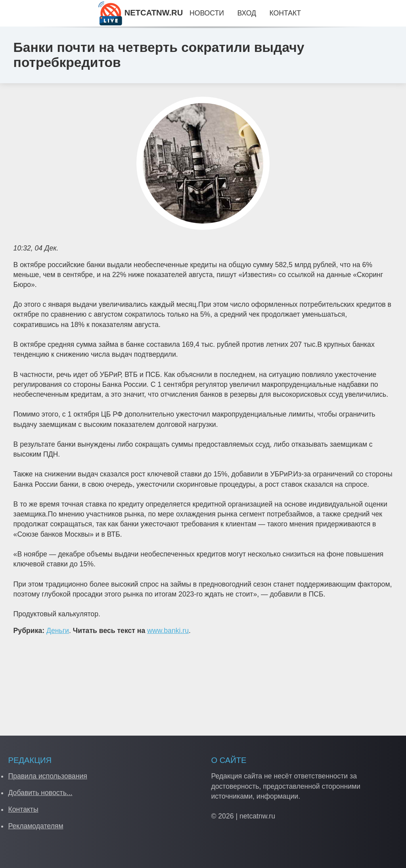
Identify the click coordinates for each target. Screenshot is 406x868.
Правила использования (47, 776)
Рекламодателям (35, 826)
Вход (247, 13)
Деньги (58, 631)
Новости (207, 13)
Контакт (285, 13)
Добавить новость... (40, 793)
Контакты (23, 809)
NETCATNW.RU (141, 13)
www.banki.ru (168, 631)
